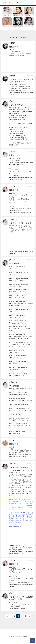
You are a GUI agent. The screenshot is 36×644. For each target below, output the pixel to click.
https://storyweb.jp (15, 211)
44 (22, 616)
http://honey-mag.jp (23, 546)
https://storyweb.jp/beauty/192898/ (20, 213)
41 (11, 616)
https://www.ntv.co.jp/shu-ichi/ (19, 395)
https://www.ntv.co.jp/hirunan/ (19, 404)
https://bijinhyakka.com (17, 573)
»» (29, 616)
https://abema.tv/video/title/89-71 (20, 608)
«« (7, 616)
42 (14, 616)
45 (25, 616)
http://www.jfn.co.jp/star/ (17, 120)
